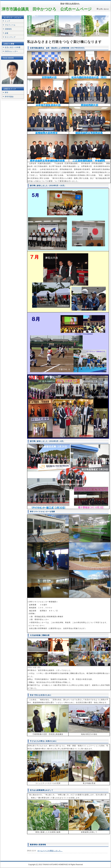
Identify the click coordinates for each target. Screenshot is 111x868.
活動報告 (8, 29)
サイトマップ (10, 37)
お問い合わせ (104, 9)
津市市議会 (9, 97)
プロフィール (10, 25)
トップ (7, 21)
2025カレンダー (11, 51)
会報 (6, 33)
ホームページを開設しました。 (50, 851)
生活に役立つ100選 (13, 47)
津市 (6, 93)
